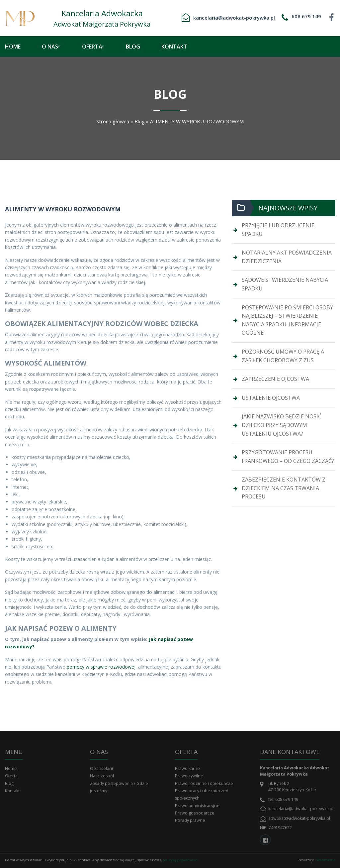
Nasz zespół (102, 776)
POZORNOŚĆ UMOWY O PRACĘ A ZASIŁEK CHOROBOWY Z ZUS (283, 356)
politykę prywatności (180, 860)
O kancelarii (101, 768)
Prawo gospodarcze (195, 813)
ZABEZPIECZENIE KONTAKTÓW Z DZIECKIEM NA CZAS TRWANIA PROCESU (284, 488)
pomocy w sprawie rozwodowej (101, 667)
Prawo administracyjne (197, 806)
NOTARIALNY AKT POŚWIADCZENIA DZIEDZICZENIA (287, 257)
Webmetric (326, 860)
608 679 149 (306, 16)
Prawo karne (187, 768)
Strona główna (113, 121)
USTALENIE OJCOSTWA (271, 398)
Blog (143, 47)
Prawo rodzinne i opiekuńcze (204, 783)
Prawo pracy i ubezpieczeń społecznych (202, 794)
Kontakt (184, 47)
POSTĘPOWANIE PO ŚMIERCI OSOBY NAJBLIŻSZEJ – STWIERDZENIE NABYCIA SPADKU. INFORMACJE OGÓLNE (287, 320)
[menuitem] (18, 47)
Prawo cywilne (189, 776)
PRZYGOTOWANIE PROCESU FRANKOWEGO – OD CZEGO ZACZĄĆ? (288, 457)
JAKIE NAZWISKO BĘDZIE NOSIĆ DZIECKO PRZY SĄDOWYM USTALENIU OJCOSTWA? (282, 425)
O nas (50, 47)
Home (13, 47)
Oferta (97, 47)
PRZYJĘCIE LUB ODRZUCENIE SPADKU (278, 230)
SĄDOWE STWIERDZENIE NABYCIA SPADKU (285, 284)
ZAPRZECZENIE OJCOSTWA (275, 379)
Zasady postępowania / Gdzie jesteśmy (119, 787)
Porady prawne (190, 820)
